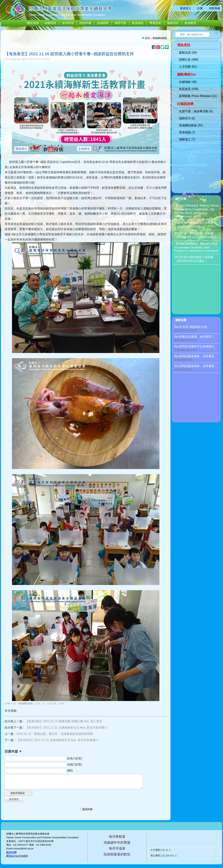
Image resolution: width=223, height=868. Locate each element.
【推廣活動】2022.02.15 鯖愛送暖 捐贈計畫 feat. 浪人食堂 (64, 721)
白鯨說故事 (185, 104)
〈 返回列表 (86, 809)
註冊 (200, 8)
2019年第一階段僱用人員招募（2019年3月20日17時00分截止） (197, 235)
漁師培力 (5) (187, 118)
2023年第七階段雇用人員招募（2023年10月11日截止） (194, 259)
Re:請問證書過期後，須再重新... (197, 358)
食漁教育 (190, 23)
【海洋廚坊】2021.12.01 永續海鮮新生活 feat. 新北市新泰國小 (66, 728)
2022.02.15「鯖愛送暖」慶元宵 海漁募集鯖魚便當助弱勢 (55, 734)
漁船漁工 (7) (187, 139)
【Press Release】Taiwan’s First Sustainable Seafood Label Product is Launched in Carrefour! (196, 247)
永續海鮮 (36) (188, 82)
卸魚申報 (85, 23)
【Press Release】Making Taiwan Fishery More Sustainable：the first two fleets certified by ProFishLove (197, 211)
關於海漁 (33, 23)
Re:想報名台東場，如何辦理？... (197, 338)
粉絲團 (13, 852)
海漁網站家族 (160, 38)
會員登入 (186, 8)
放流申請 (68, 23)
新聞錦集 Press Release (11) (198, 96)
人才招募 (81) (188, 67)
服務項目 (173, 23)
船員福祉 (138, 23)
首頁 (147, 38)
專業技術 (155, 23)
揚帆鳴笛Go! (187, 74)
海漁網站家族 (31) (191, 125)
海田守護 (120, 23)
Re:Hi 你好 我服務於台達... (197, 329)
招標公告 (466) (189, 60)
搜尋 (178, 35)
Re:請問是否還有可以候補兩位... (197, 348)
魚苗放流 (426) (189, 89)
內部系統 (215, 8)
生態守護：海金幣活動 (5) (196, 111)
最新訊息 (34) (188, 53)
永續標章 (103, 23)
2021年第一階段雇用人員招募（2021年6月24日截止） (194, 225)
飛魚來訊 (184, 45)
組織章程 (50, 23)
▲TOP (7, 704)
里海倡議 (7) (187, 132)
